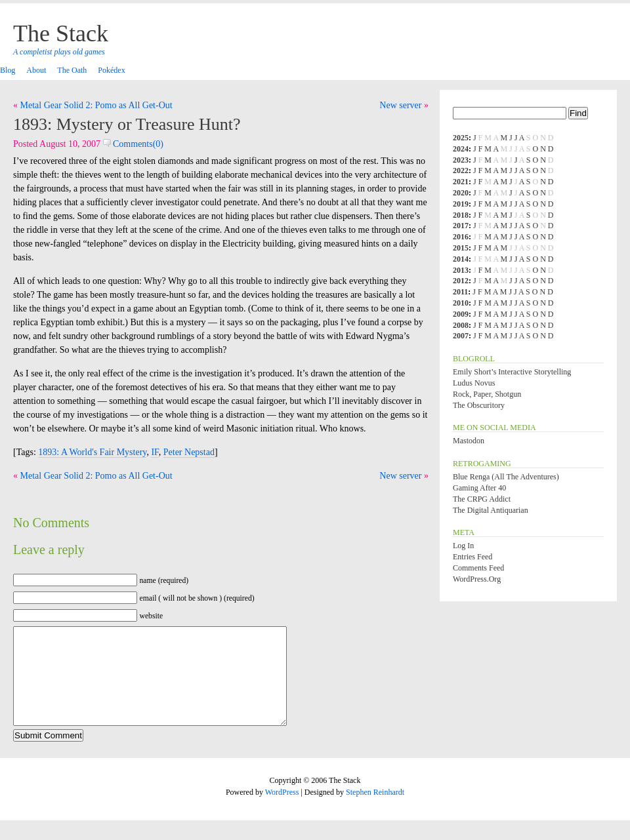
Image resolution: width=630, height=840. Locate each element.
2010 (461, 303)
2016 (461, 237)
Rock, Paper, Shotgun (487, 394)
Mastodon (469, 441)
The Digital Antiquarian (491, 510)
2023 (461, 160)
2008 (461, 325)
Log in (463, 546)
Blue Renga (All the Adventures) (506, 477)
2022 (461, 170)
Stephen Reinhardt (375, 812)
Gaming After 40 (479, 488)
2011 (460, 292)
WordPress (282, 812)
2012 (461, 281)
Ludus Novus (474, 383)
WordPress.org (477, 579)
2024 (461, 149)
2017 (461, 226)
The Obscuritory (479, 405)
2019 (461, 204)
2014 (461, 259)
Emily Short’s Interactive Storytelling (512, 372)
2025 (461, 138)
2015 (461, 248)
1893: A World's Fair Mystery (92, 452)
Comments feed (478, 568)
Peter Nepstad (189, 452)
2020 (461, 193)
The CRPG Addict (482, 499)
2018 (461, 215)
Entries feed (472, 557)
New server (400, 105)
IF (155, 452)
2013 (461, 270)
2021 (461, 182)
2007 (461, 336)
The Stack (61, 33)
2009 (461, 314)
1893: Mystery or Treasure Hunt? (127, 124)
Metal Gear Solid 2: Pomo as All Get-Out (96, 105)
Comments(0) (134, 144)
